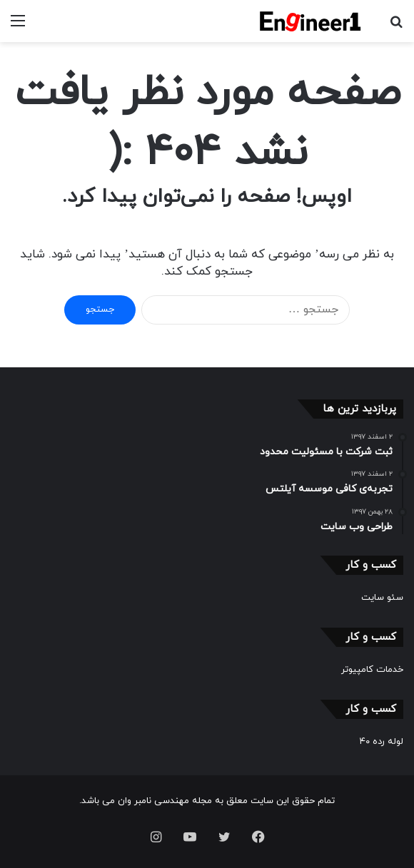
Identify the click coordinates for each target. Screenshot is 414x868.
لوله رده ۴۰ (382, 742)
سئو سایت (382, 598)
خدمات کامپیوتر (372, 670)
